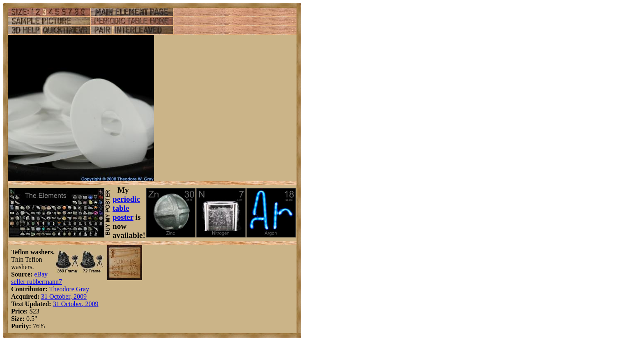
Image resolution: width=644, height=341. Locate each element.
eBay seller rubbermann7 (37, 278)
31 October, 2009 (64, 296)
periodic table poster (126, 208)
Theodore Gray (69, 289)
